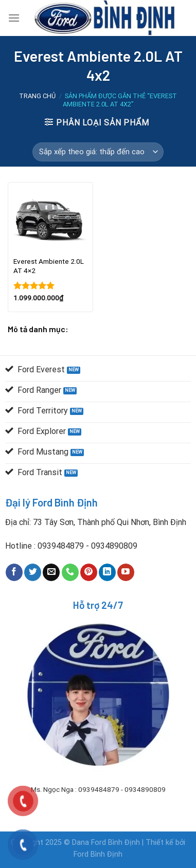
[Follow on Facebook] (14, 572)
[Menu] (14, 18)
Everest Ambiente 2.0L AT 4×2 (49, 266)
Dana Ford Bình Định (107, 843)
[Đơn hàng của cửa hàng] (98, 152)
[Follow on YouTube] (126, 572)
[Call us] (70, 572)
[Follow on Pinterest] (89, 572)
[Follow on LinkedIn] (107, 572)
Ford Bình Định (98, 854)
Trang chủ (37, 96)
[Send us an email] (51, 572)
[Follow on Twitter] (33, 572)
